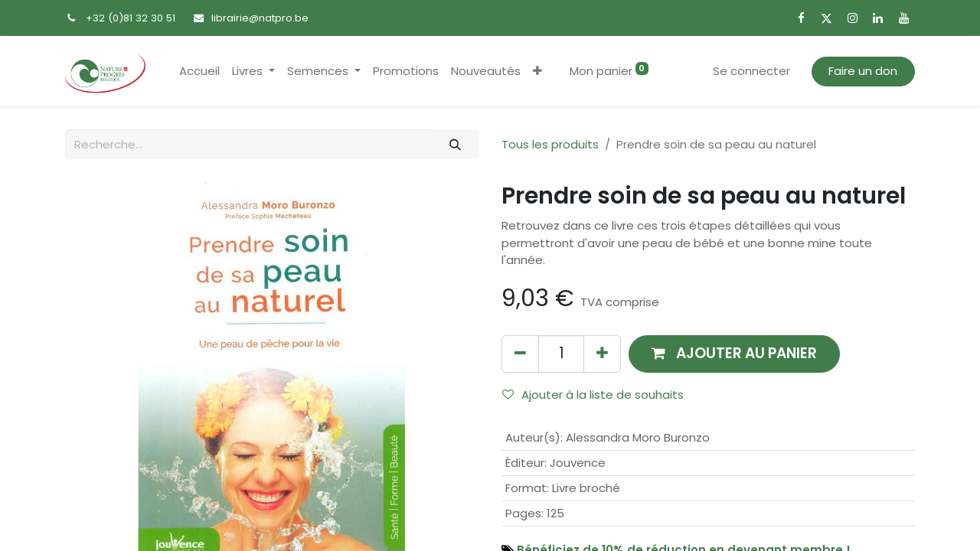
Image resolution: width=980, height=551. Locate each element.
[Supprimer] (520, 354)
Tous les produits (550, 144)
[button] (537, 72)
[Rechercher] (456, 144)
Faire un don (863, 71)
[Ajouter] (602, 354)
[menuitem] (199, 72)
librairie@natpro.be (260, 18)
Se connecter (751, 71)
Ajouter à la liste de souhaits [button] (593, 395)
